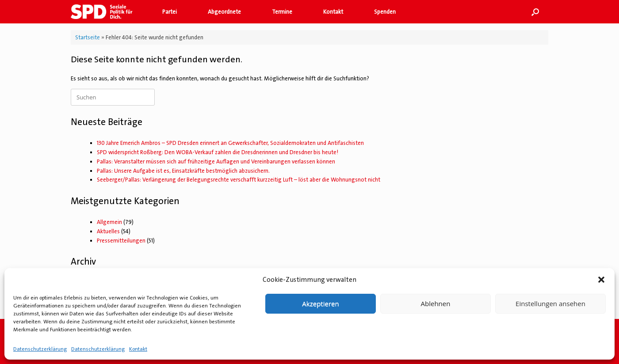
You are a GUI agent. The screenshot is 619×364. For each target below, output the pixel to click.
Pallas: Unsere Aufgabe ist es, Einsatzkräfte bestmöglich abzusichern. (183, 171)
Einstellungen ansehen (550, 303)
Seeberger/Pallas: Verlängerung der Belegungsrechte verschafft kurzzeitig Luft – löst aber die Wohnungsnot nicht (239, 180)
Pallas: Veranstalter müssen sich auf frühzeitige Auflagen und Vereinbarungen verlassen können (216, 161)
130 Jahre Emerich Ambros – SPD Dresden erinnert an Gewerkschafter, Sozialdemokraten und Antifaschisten (230, 143)
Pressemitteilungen (121, 241)
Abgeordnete (224, 12)
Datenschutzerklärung (40, 349)
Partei (170, 12)
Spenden (385, 12)
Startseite (88, 37)
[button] (601, 280)
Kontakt (138, 349)
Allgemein (109, 222)
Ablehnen (436, 303)
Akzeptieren (320, 303)
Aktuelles (108, 231)
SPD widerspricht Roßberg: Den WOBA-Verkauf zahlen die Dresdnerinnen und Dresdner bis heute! (218, 152)
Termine (282, 12)
